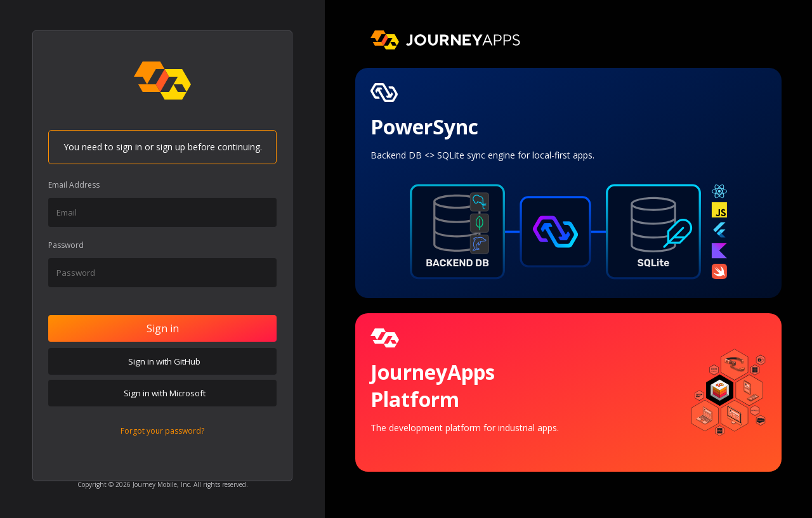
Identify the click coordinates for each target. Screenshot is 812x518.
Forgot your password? (162, 431)
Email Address (74, 185)
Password (66, 245)
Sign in (163, 328)
